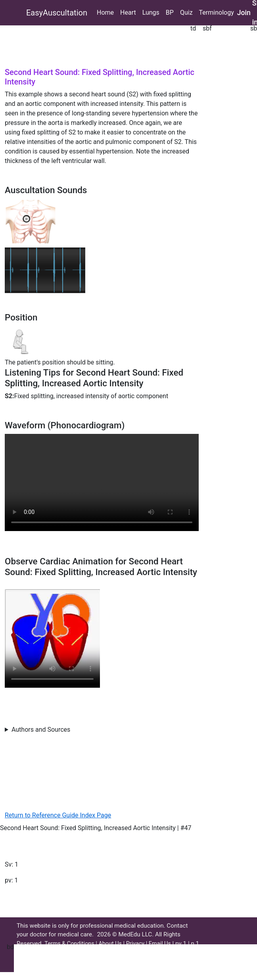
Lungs (151, 12)
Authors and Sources (41, 730)
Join (244, 13)
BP (170, 12)
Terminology (217, 12)
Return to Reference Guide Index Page (58, 815)
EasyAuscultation (57, 13)
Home (105, 12)
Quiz (186, 12)
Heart (128, 12)
